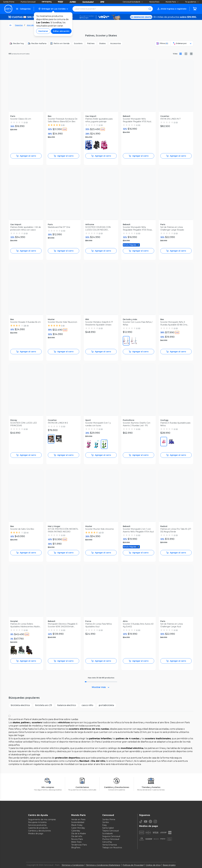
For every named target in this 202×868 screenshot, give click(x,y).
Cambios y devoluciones (39, 831)
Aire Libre (31, 25)
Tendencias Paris (79, 845)
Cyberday (76, 831)
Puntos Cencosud (28, 2)
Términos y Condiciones (73, 865)
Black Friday (77, 825)
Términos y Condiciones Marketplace (103, 865)
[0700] (14, 650)
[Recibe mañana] (37, 43)
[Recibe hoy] (17, 43)
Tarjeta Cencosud (110, 831)
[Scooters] (78, 43)
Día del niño (77, 836)
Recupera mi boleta (37, 822)
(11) (103, 532)
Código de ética (153, 865)
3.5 (25, 532)
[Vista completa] (181, 54)
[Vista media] (186, 54)
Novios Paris (154, 2)
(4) (27, 532)
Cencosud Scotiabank (133, 2)
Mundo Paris (172, 2)
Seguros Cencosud (111, 836)
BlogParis (76, 848)
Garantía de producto (38, 828)
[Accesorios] (116, 43)
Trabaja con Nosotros (112, 848)
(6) (28, 325)
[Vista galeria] (191, 54)
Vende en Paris (78, 819)
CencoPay (107, 842)
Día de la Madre (79, 834)
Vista (175, 54)
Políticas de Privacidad (133, 865)
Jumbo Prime (9, 2)
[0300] (104, 444)
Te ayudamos (192, 2)
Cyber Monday (78, 828)
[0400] (89, 145)
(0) (27, 122)
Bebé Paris (76, 842)
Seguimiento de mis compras (42, 819)
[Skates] (102, 43)
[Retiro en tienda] (60, 43)
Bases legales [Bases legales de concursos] (169, 865)
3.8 (25, 325)
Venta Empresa (110, 845)
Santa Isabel (108, 828)
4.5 (100, 532)
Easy (105, 825)
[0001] (96, 145)
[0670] (104, 145)
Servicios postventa (37, 825)
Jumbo (106, 822)
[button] (53, 9)
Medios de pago (36, 834)
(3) (64, 125)
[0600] (51, 439)
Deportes (19, 25)
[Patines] (91, 43)
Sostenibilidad (78, 822)
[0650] (126, 341)
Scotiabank (107, 834)
